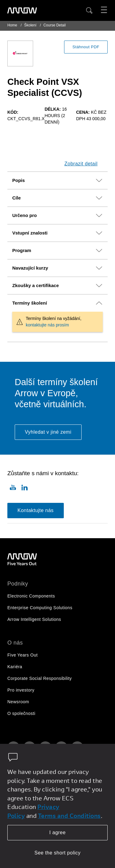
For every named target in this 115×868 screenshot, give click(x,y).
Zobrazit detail (81, 164)
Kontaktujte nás (36, 510)
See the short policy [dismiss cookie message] (57, 853)
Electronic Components (31, 596)
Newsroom (18, 702)
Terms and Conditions (69, 816)
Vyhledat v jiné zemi (48, 432)
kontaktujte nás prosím (47, 325)
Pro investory (21, 690)
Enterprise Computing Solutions (40, 608)
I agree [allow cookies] (57, 832)
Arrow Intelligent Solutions (34, 619)
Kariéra (15, 667)
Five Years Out (23, 655)
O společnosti (21, 713)
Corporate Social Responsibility (40, 678)
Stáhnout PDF (86, 47)
